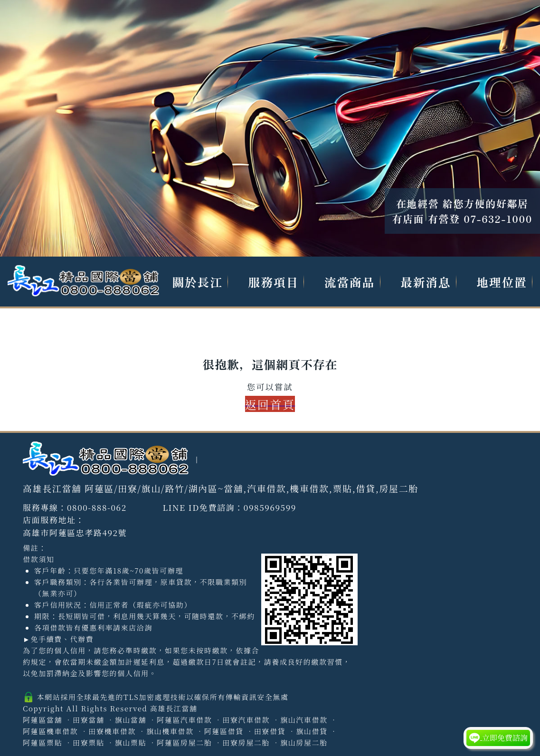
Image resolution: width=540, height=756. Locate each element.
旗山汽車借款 (304, 720)
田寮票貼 (88, 742)
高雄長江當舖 (174, 708)
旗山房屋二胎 (304, 742)
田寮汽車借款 (246, 720)
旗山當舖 (131, 720)
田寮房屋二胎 (246, 742)
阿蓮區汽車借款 (184, 720)
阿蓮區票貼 (43, 742)
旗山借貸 (312, 731)
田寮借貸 (270, 731)
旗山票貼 (131, 742)
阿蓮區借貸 (224, 731)
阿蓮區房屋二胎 (184, 742)
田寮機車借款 (112, 731)
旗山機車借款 (170, 731)
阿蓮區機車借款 (50, 731)
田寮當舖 (88, 720)
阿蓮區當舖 (43, 720)
